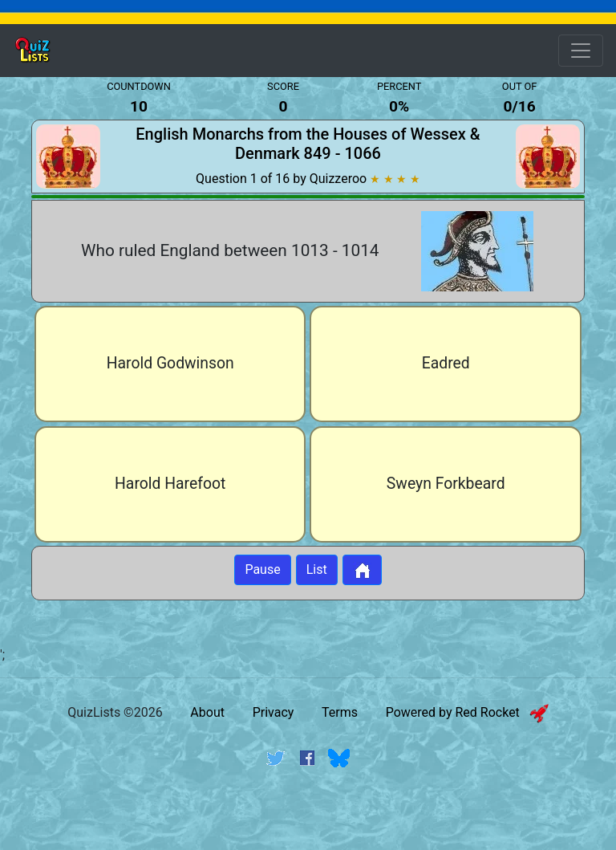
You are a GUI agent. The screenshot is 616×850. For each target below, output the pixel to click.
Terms (340, 712)
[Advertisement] (308, 820)
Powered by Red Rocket (467, 712)
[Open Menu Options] (581, 51)
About (207, 712)
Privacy (274, 712)
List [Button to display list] (317, 569)
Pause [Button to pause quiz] (262, 569)
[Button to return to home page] (362, 570)
